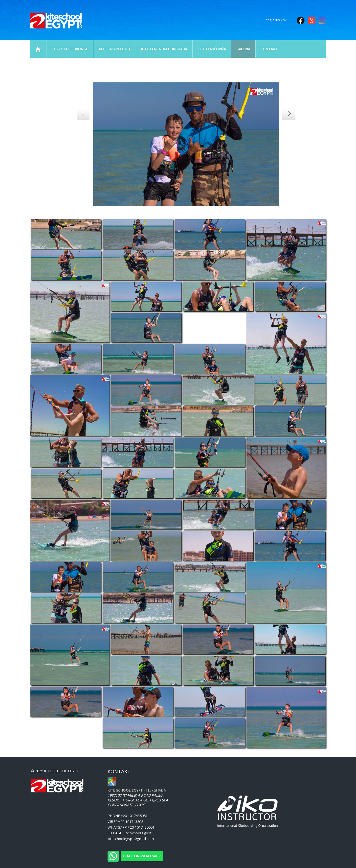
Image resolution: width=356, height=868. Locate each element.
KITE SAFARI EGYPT (115, 49)
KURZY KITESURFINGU (70, 49)
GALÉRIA (243, 49)
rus (277, 20)
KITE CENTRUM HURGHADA (164, 49)
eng (269, 20)
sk (285, 20)
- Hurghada (137, 790)
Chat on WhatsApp (142, 856)
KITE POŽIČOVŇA (212, 49)
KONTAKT (269, 49)
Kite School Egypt (137, 833)
